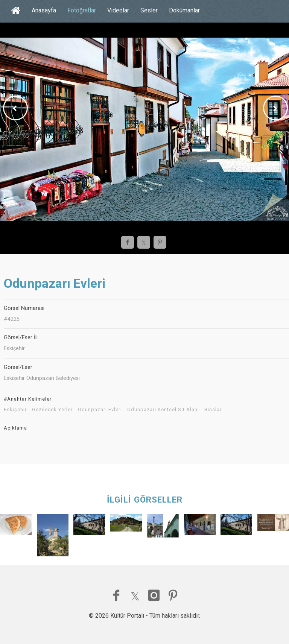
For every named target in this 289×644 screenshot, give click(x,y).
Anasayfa (44, 10)
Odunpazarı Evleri (100, 410)
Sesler (149, 10)
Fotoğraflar (82, 10)
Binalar (213, 410)
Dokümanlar (184, 10)
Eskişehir (15, 410)
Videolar (118, 10)
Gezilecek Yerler (52, 410)
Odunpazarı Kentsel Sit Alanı (163, 410)
